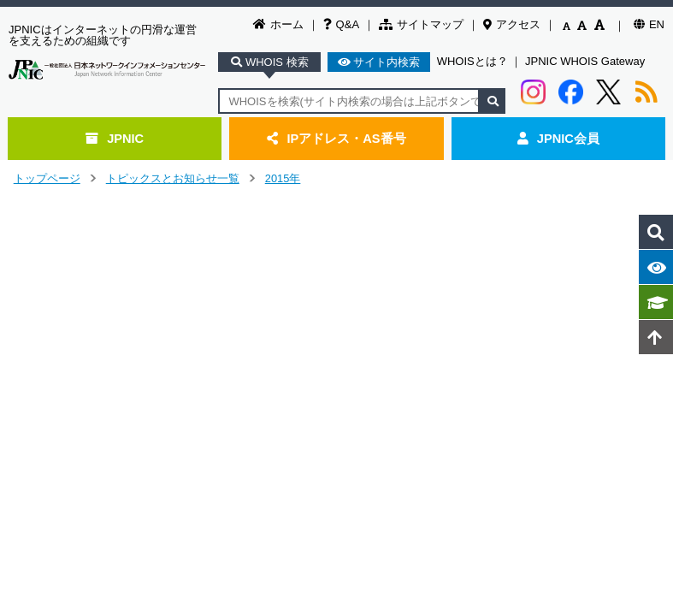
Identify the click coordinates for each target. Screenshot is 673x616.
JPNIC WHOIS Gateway (585, 61)
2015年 (283, 178)
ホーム (278, 24)
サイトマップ (421, 24)
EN (649, 24)
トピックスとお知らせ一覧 (173, 178)
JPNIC (115, 139)
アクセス (512, 24)
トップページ (47, 178)
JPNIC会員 (558, 139)
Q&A (341, 24)
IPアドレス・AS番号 (336, 139)
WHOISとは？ (472, 61)
